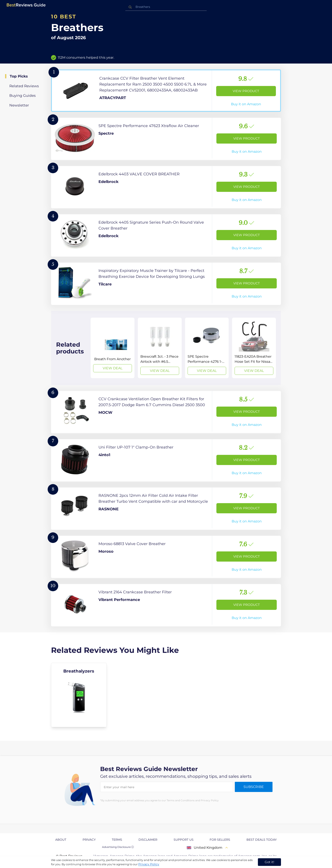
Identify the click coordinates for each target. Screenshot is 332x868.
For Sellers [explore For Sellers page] (220, 840)
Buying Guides (22, 96)
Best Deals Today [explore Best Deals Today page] (262, 840)
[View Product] (166, 91)
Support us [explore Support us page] (184, 840)
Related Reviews (24, 86)
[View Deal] (113, 348)
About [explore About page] (61, 840)
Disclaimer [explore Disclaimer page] (148, 840)
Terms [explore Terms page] (117, 840)
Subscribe (254, 787)
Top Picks (19, 76)
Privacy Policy (149, 864)
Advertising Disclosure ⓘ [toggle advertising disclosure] (118, 847)
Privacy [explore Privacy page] (89, 840)
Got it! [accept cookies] (269, 862)
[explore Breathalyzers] (79, 695)
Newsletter (19, 105)
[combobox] (166, 7)
